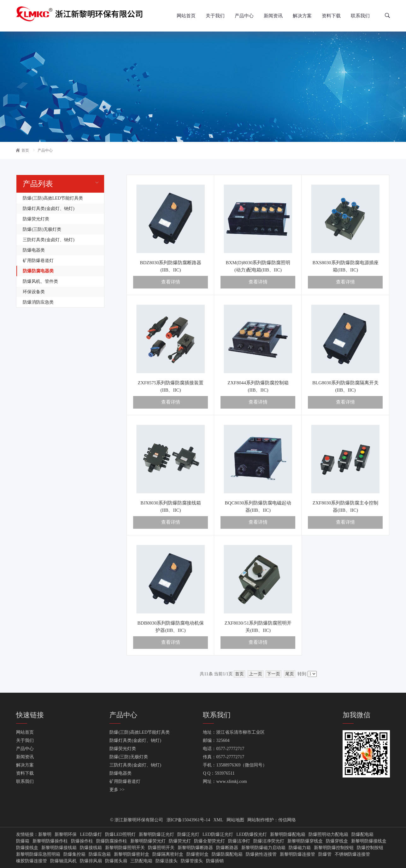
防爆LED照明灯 (120, 835)
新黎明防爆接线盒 (369, 841)
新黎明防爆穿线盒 (305, 841)
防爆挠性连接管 (261, 854)
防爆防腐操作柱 (112, 841)
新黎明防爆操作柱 (50, 841)
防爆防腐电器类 (38, 271)
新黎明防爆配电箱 (288, 835)
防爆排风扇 (91, 861)
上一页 (256, 674)
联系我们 (360, 16)
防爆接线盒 (27, 848)
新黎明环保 (66, 835)
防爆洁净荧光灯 (269, 841)
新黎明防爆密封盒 (132, 854)
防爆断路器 (227, 848)
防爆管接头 (192, 861)
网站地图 (235, 820)
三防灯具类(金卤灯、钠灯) (48, 240)
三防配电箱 (141, 861)
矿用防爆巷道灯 (38, 261)
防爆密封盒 (197, 854)
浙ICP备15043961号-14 (188, 820)
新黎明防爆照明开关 (125, 848)
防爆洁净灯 (239, 841)
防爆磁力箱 (300, 848)
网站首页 (186, 16)
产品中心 (244, 16)
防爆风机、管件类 (40, 281)
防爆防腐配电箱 (227, 854)
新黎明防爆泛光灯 (156, 835)
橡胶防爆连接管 (32, 861)
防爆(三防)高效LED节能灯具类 (53, 198)
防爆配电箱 (362, 835)
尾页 (290, 674)
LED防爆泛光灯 (218, 835)
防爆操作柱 (82, 841)
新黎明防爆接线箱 (59, 848)
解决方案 (302, 16)
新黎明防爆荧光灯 (148, 841)
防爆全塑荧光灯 (209, 841)
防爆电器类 (34, 250)
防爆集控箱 (74, 854)
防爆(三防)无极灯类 (42, 229)
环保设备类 (34, 292)
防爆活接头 (167, 861)
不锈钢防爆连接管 (352, 854)
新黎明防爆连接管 (297, 854)
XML (218, 820)
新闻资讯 (273, 16)
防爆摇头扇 (116, 861)
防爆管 (325, 854)
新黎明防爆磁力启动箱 (263, 848)
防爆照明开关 (161, 848)
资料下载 (331, 16)
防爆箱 (23, 841)
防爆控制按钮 (370, 848)
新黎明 (45, 835)
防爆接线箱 (91, 848)
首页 (23, 150)
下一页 (274, 674)
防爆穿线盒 (337, 841)
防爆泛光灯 (188, 835)
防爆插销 (215, 861)
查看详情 (171, 282)
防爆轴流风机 (63, 861)
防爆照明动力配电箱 (328, 835)
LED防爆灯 (91, 835)
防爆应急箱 (100, 854)
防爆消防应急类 (38, 302)
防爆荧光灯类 (36, 219)
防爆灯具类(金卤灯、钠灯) (48, 209)
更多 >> (117, 790)
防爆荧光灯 (180, 841)
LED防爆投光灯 (252, 835)
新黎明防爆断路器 (195, 848)
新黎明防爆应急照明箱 (38, 854)
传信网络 (287, 820)
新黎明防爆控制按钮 (334, 848)
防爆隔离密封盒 (168, 854)
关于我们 (215, 16)
